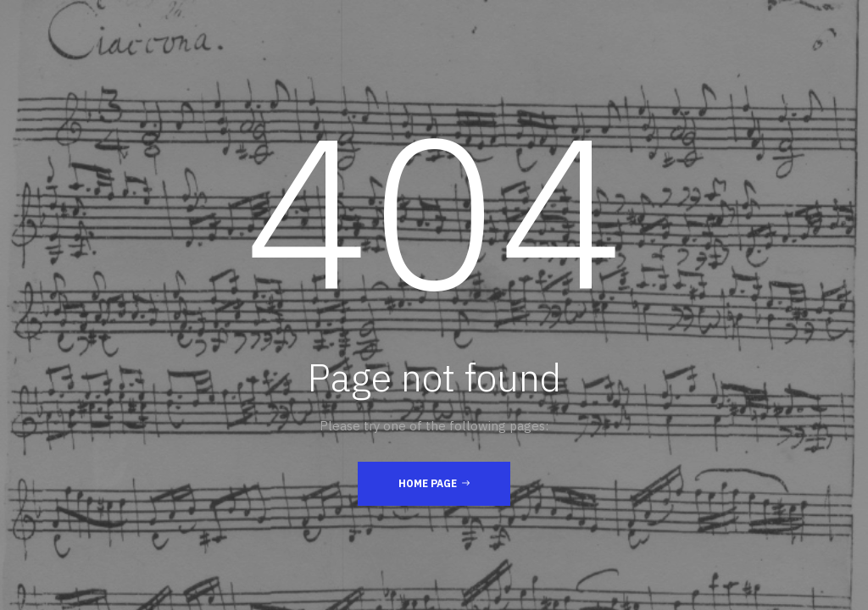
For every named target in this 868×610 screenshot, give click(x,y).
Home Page (434, 483)
